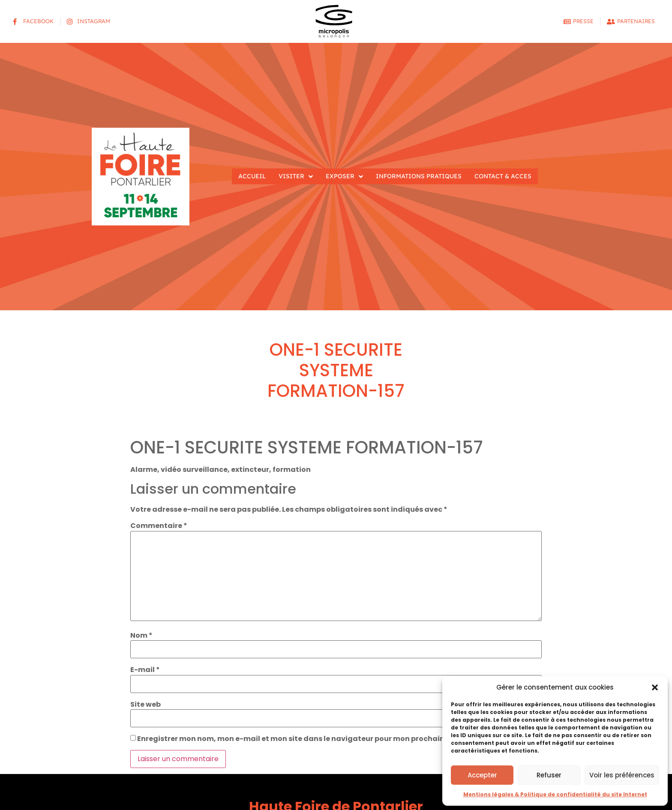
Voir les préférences (622, 775)
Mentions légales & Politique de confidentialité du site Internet (555, 794)
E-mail (145, 670)
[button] (655, 687)
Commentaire (159, 526)
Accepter (482, 775)
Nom (141, 636)
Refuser (549, 775)
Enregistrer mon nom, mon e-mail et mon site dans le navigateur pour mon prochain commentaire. (318, 739)
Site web (145, 705)
